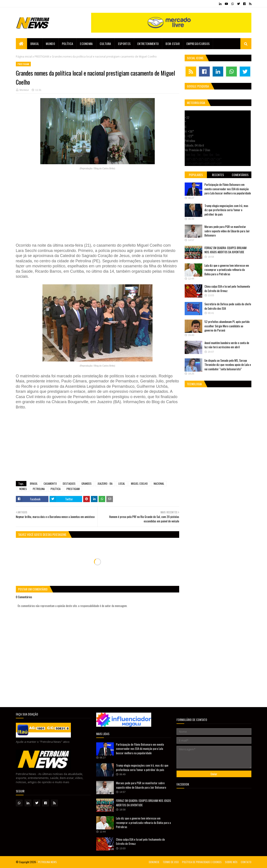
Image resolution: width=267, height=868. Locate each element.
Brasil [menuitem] (35, 44)
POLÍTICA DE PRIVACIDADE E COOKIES (202, 862)
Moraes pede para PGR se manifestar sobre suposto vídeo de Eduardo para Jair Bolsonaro (227, 231)
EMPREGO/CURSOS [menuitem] (198, 44)
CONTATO (246, 862)
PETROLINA (39, 489)
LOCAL (122, 483)
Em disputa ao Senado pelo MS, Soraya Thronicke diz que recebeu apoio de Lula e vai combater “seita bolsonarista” (228, 365)
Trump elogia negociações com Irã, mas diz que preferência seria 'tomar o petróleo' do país (226, 210)
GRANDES (87, 483)
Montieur (24, 90)
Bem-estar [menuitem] (173, 44)
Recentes (218, 175)
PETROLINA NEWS (47, 862)
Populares (196, 175)
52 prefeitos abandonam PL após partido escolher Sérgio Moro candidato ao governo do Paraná (227, 326)
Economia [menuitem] (86, 44)
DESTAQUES (69, 483)
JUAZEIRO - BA (105, 483)
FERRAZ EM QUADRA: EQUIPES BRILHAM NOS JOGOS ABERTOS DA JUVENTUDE (226, 250)
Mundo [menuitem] (50, 44)
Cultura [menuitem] (105, 44)
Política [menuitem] (67, 44)
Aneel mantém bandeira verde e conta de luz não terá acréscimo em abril (227, 345)
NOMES (23, 489)
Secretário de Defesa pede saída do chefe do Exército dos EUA (228, 306)
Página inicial (24, 57)
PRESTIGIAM (42, 57)
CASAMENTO (50, 483)
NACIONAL (159, 483)
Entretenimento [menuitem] (148, 44)
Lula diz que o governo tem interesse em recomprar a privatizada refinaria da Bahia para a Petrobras (227, 270)
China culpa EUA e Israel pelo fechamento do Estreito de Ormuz (227, 289)
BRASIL (34, 483)
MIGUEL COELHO (139, 483)
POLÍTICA (56, 489)
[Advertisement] (98, 207)
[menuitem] (21, 44)
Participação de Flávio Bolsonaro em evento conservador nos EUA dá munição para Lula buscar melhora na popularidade (228, 189)
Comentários (240, 175)
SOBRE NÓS (231, 862)
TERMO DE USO (171, 862)
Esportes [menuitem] (124, 44)
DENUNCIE (154, 862)
